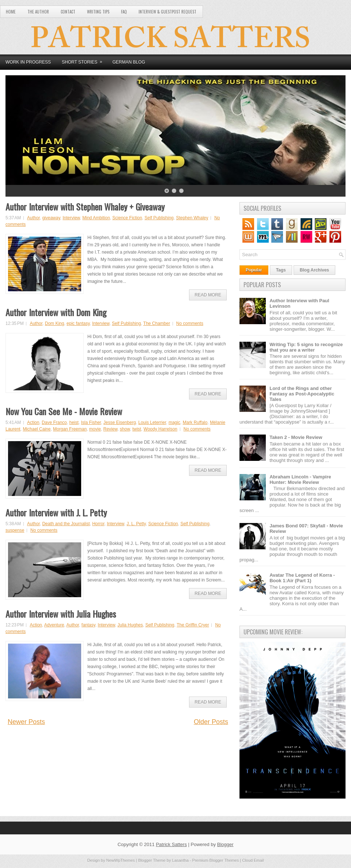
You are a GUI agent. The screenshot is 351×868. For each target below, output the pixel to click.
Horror (98, 524)
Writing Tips (98, 12)
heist (74, 422)
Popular (254, 270)
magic (174, 422)
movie (95, 429)
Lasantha (180, 860)
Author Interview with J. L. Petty (56, 512)
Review (111, 429)
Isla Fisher (91, 422)
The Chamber (157, 323)
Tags (281, 270)
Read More (208, 295)
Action (33, 422)
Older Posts (211, 722)
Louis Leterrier (152, 422)
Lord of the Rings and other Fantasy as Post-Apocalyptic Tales (302, 394)
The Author (38, 12)
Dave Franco (54, 422)
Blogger (225, 844)
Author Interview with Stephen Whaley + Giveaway (85, 206)
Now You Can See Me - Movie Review (64, 411)
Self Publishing (159, 218)
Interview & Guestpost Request (167, 12)
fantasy (88, 625)
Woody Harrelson (161, 429)
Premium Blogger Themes (216, 860)
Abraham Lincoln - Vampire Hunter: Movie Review (300, 480)
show (125, 429)
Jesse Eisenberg (120, 422)
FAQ (124, 12)
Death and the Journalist (66, 524)
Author (33, 218)
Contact (68, 12)
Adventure (54, 625)
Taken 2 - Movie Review (296, 437)
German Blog (129, 62)
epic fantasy (78, 323)
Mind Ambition (96, 218)
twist (137, 429)
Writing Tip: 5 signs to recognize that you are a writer (306, 347)
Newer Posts (26, 722)
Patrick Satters (171, 844)
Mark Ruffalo (195, 422)
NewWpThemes (121, 860)
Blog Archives (314, 270)
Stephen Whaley (192, 218)
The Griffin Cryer (193, 625)
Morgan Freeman (70, 429)
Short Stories (84, 60)
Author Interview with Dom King (56, 312)
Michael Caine (37, 429)
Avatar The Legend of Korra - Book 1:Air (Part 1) (302, 578)
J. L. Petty (136, 524)
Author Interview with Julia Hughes (61, 614)
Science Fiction (127, 218)
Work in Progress (28, 62)
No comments (190, 323)
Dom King (55, 323)
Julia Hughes (130, 625)
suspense (15, 530)
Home (11, 12)
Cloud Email (253, 860)
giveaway (51, 218)
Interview (71, 218)
